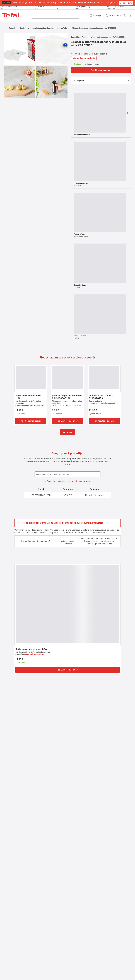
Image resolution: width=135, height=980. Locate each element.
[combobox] (67, 474)
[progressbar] (100, 113)
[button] (97, 16)
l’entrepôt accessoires (102, 37)
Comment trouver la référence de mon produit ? (67, 481)
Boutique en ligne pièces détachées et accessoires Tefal (44, 28)
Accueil (12, 28)
